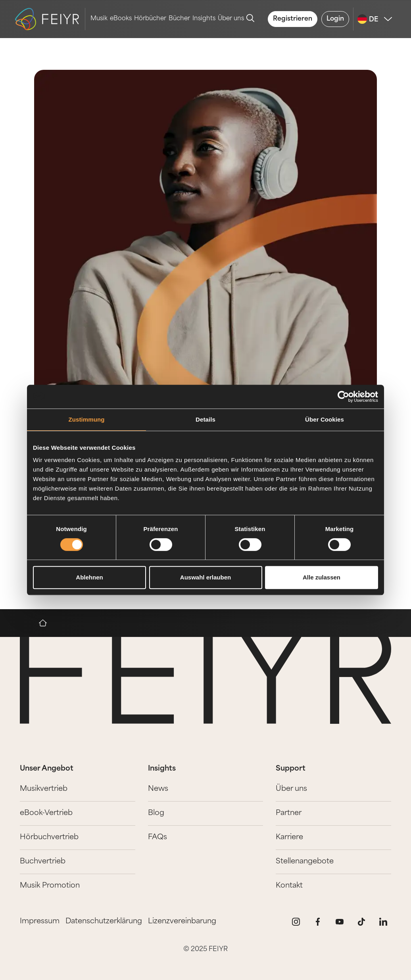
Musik (99, 19)
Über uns (231, 19)
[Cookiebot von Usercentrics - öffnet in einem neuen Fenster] (343, 397)
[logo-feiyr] (50, 19)
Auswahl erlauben (205, 577)
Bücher (179, 19)
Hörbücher (150, 19)
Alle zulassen (322, 577)
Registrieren (293, 19)
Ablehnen (89, 577)
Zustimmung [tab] (87, 419)
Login (335, 19)
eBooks (121, 19)
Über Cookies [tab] (325, 419)
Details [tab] (205, 419)
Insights (204, 19)
